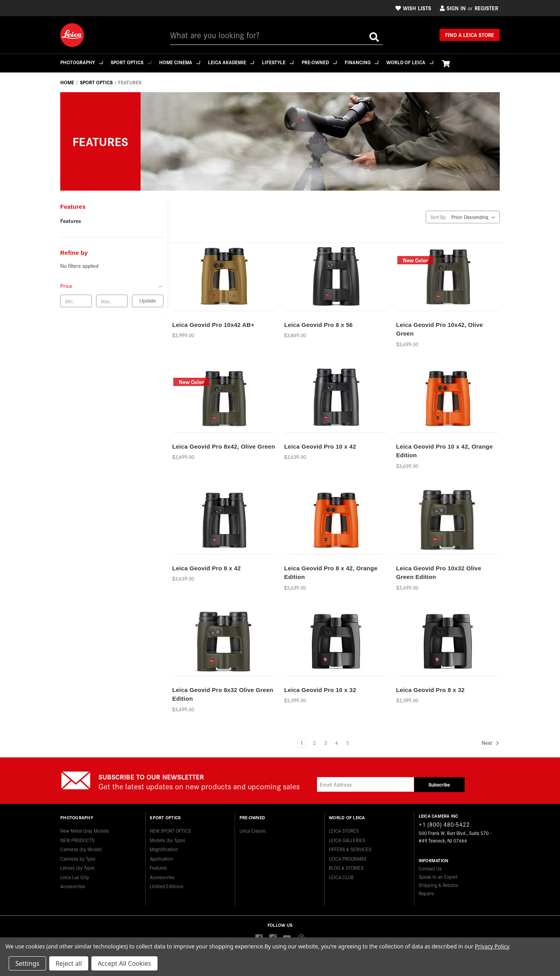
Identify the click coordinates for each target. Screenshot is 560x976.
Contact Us (430, 868)
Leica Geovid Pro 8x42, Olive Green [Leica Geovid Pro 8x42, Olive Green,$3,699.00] (223, 446)
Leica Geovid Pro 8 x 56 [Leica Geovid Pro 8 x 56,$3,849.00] (318, 325)
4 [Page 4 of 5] (337, 743)
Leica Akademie (237, 62)
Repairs (426, 893)
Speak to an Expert (438, 877)
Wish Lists (413, 8)
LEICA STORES (344, 828)
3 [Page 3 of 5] (325, 743)
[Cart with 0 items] (460, 63)
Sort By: (439, 217)
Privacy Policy (492, 946)
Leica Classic (253, 828)
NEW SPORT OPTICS (170, 828)
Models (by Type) (167, 837)
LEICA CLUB (341, 874)
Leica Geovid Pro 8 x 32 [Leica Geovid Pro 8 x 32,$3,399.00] (430, 690)
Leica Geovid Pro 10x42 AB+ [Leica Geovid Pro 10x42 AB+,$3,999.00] (213, 325)
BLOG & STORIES (346, 865)
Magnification (164, 847)
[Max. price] (112, 301)
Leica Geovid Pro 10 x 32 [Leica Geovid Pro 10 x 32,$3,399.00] (320, 690)
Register (486, 8)
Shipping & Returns (439, 885)
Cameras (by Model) (81, 847)
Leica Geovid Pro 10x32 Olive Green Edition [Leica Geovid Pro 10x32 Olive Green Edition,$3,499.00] (439, 573)
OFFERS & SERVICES (350, 847)
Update (148, 301)
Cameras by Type (78, 856)
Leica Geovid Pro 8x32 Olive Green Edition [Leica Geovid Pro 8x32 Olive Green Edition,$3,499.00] (223, 694)
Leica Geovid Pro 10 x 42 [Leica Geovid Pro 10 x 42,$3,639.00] (320, 446)
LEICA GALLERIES (347, 837)
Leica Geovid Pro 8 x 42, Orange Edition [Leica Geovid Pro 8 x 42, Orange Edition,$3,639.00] (331, 573)
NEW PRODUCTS (77, 837)
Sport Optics (134, 62)
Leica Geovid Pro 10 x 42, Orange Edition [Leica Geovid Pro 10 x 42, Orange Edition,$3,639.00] (445, 451)
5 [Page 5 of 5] (348, 743)
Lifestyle (286, 62)
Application (161, 856)
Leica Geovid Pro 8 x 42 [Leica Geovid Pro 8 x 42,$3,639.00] (206, 568)
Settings (27, 963)
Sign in (453, 8)
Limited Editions (167, 884)
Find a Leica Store (470, 35)
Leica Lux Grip (75, 874)
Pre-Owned (329, 62)
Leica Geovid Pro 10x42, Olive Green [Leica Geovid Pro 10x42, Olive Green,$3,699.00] (440, 329)
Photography (82, 62)
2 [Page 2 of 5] (314, 743)
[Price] (112, 286)
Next (490, 743)
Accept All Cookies (124, 963)
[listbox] (475, 217)
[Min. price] (76, 301)
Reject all (69, 963)
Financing (374, 62)
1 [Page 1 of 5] (301, 743)
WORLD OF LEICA (424, 62)
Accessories (73, 884)
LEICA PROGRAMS (348, 856)
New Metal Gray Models (85, 828)
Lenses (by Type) (78, 865)
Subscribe (439, 784)
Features (71, 221)
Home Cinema (184, 62)
